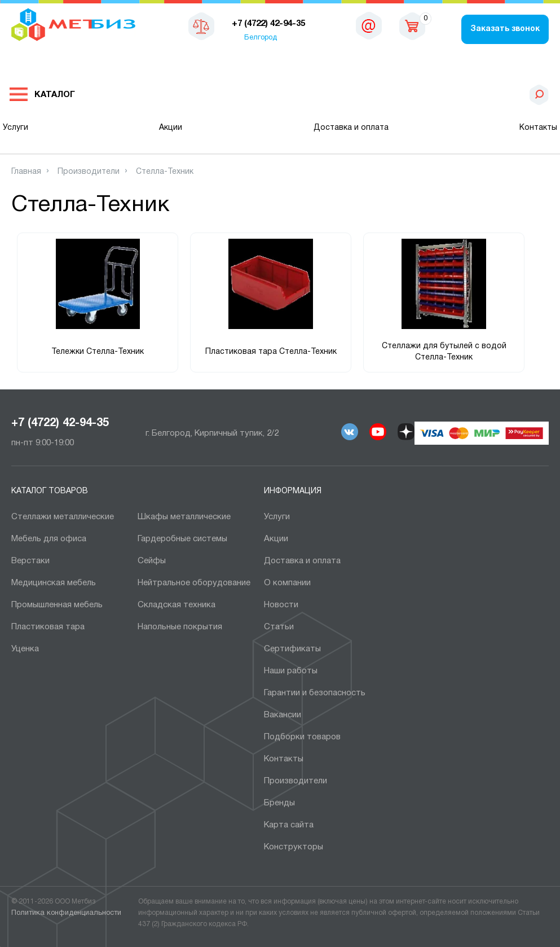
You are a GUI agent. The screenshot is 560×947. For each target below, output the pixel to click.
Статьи (279, 627)
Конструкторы (294, 847)
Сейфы (152, 561)
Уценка (25, 649)
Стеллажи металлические (63, 517)
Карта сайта (289, 825)
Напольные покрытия (180, 627)
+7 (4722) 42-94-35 (60, 423)
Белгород (261, 38)
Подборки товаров (302, 737)
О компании (287, 583)
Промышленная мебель (57, 605)
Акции (171, 128)
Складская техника (177, 605)
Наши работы (291, 671)
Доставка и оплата (351, 128)
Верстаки (30, 561)
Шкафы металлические (184, 517)
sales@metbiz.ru (369, 28)
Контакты (538, 128)
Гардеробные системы (182, 539)
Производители (296, 781)
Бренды (279, 803)
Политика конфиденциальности (66, 913)
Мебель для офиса (49, 539)
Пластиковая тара (48, 627)
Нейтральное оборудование (194, 583)
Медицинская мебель (54, 583)
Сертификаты (292, 649)
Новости (281, 605)
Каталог (55, 95)
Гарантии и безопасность (315, 693)
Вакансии (283, 715)
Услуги (16, 128)
